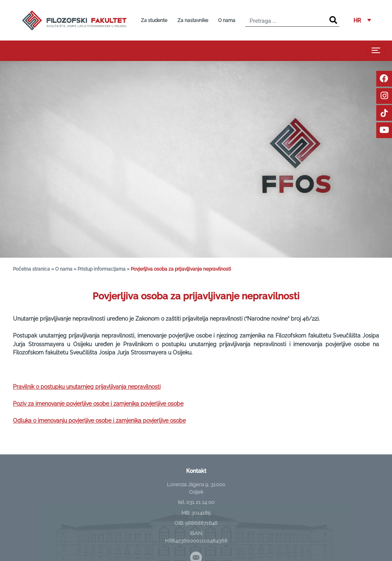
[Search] (333, 20)
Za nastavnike (193, 20)
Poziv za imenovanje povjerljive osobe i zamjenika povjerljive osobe (98, 403)
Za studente (154, 20)
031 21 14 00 (200, 502)
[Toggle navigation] (376, 50)
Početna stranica (31, 269)
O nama (227, 20)
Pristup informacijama (102, 269)
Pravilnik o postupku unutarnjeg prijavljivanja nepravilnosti (87, 387)
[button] (362, 20)
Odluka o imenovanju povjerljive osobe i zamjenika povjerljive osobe (99, 420)
